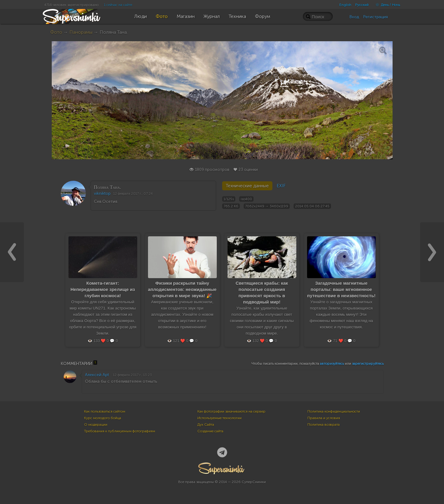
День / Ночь (386, 5)
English (345, 5)
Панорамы (81, 32)
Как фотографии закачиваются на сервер (231, 411)
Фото (56, 32)
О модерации (96, 425)
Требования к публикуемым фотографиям (120, 431)
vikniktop (102, 193)
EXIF (281, 186)
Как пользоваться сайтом (105, 411)
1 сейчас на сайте (118, 5)
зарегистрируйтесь (368, 364)
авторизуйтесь (332, 364)
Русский (362, 5)
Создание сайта (210, 431)
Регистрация (376, 17)
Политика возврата (324, 425)
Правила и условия (324, 418)
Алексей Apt (97, 375)
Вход (354, 17)
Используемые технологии (219, 418)
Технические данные (247, 186)
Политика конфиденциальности (334, 411)
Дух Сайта (206, 425)
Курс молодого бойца (103, 418)
